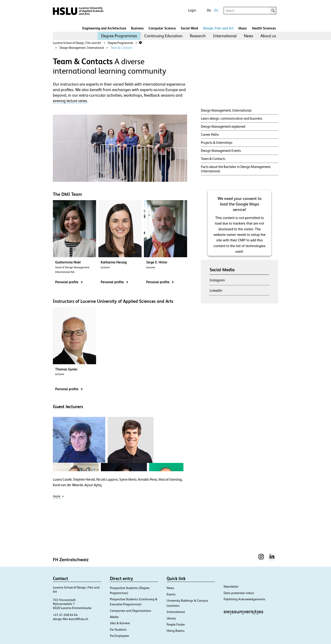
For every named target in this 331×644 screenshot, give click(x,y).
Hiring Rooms (176, 631)
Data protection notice (239, 593)
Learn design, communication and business (232, 118)
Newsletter (231, 586)
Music (243, 28)
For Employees (120, 636)
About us (268, 36)
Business (137, 28)
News (248, 36)
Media (114, 617)
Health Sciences (264, 28)
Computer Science (162, 28)
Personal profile (69, 282)
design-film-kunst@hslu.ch (71, 619)
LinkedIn (216, 290)
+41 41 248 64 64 (65, 615)
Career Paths (210, 134)
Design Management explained (223, 126)
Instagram (217, 280)
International (225, 36)
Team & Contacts (121, 48)
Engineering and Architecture (104, 28)
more (58, 496)
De (209, 10)
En (216, 10)
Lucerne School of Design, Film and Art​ (77, 43)
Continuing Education (163, 36)
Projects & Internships (217, 143)
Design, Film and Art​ (218, 28)
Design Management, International (82, 48)
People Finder (176, 624)
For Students (118, 630)
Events (171, 594)
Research (198, 36)
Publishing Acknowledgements (244, 599)
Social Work (189, 28)
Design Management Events (221, 151)
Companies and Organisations (131, 611)
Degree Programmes (119, 36)
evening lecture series (70, 101)
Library (171, 618)
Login (192, 10)
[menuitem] (119, 36)
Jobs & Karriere (120, 623)
